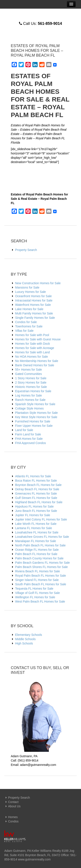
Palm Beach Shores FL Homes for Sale (41, 567)
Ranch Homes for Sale (30, 400)
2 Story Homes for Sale (31, 382)
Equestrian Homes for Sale (33, 391)
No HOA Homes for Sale (32, 357)
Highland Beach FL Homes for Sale (39, 502)
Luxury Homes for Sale (30, 292)
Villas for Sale (24, 331)
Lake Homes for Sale (29, 309)
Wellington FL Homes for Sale (35, 597)
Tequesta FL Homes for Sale (34, 589)
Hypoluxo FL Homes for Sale (34, 506)
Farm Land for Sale (28, 434)
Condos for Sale (26, 322)
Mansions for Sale (27, 287)
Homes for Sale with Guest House (38, 339)
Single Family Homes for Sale (35, 318)
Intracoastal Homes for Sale (34, 300)
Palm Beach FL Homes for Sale (36, 554)
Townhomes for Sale (29, 326)
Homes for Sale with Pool (32, 335)
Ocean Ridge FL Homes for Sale (37, 550)
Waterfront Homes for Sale (33, 305)
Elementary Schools (29, 635)
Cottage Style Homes (29, 408)
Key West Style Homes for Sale (36, 417)
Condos (11, 821)
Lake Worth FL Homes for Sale (36, 524)
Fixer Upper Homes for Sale (34, 426)
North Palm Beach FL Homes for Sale (40, 545)
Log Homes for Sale (29, 395)
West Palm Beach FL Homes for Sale (40, 601)
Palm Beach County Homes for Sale (39, 558)
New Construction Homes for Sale (38, 283)
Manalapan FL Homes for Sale (36, 541)
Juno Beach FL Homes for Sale (36, 511)
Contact (11, 802)
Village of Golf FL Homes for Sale (37, 593)
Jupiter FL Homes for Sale (33, 515)
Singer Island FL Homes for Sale (37, 580)
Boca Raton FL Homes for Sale (36, 481)
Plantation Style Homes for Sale (37, 413)
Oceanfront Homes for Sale (33, 296)
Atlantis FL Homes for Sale (33, 476)
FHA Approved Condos (30, 443)
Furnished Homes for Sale (33, 421)
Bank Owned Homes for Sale (35, 365)
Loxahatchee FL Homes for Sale (37, 532)
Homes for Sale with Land (32, 352)
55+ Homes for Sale (29, 370)
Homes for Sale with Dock (33, 344)
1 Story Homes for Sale (31, 378)
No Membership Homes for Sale (37, 361)
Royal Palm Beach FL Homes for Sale (40, 576)
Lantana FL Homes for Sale (34, 528)
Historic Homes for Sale (31, 387)
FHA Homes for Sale (29, 439)
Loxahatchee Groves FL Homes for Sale (42, 537)
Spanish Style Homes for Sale (35, 404)
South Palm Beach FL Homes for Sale (41, 584)
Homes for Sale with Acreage (35, 348)
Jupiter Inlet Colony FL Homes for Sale (41, 519)
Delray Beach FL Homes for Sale (37, 489)
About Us (12, 806)
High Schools (24, 643)
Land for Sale (24, 430)
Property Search (26, 250)
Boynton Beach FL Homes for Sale (38, 485)
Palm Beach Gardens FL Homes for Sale (42, 563)
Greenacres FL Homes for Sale (36, 494)
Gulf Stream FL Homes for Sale (36, 498)
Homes (11, 817)
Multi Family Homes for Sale (34, 313)
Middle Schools (25, 639)
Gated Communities (29, 374)
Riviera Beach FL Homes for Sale (37, 571)
